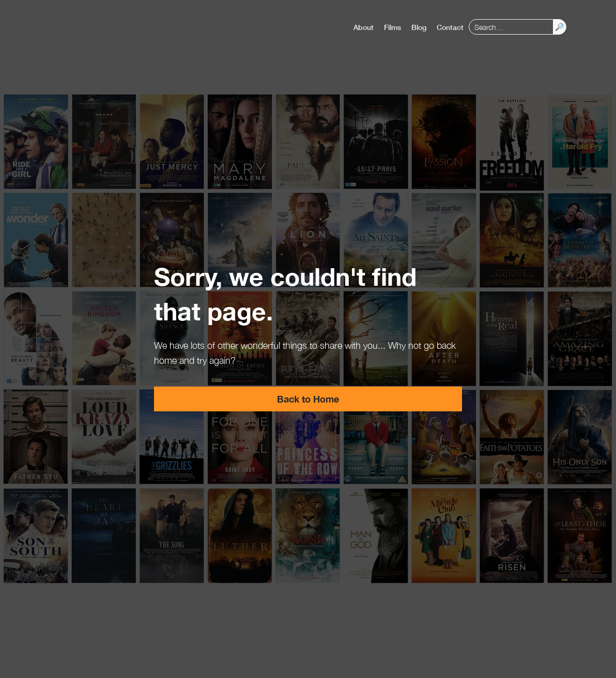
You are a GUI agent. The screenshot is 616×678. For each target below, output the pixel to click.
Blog (419, 27)
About (364, 27)
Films (392, 27)
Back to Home (308, 399)
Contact (450, 27)
